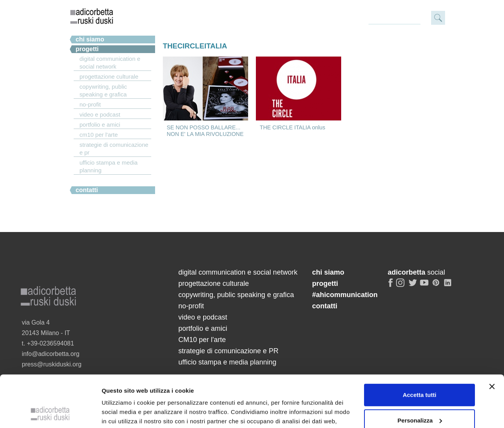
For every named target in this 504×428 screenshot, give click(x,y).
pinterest (437, 286)
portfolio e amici (100, 125)
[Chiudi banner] (492, 300)
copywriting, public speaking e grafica (103, 90)
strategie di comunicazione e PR (114, 149)
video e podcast (100, 114)
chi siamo (90, 39)
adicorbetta (92, 16)
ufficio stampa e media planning (109, 166)
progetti (325, 284)
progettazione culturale (109, 76)
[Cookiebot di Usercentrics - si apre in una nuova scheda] (50, 375)
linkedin (449, 286)
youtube (425, 286)
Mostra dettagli (123, 375)
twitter (413, 286)
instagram (401, 286)
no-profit (90, 104)
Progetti (87, 49)
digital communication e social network (110, 63)
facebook (391, 286)
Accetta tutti (420, 309)
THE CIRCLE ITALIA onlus (293, 127)
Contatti (87, 190)
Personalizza (420, 334)
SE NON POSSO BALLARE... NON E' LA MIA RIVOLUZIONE (205, 131)
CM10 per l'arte (99, 135)
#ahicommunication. (106, 180)
